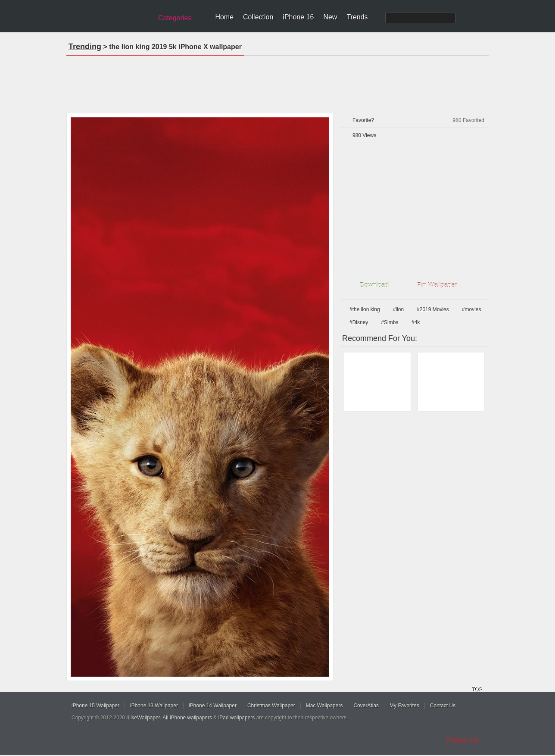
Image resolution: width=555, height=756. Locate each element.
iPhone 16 (298, 17)
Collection (258, 17)
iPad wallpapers (237, 718)
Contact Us (443, 706)
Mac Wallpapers (324, 706)
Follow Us (463, 740)
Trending (85, 47)
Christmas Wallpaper (271, 706)
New (330, 17)
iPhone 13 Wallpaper (154, 706)
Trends (357, 17)
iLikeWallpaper (143, 718)
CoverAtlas (366, 706)
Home (224, 17)
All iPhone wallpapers (187, 718)
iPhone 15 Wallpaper (95, 706)
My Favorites (404, 706)
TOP (477, 689)
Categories (175, 18)
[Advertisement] (277, 81)
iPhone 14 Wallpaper (213, 706)
